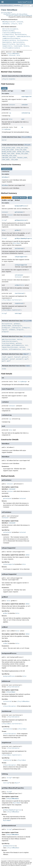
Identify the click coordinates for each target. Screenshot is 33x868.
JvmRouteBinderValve (23, 36)
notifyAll (19, 359)
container (25, 105)
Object (25, 354)
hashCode (5, 359)
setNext (17, 285)
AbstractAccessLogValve (10, 29)
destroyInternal (7, 324)
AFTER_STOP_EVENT (21, 150)
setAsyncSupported (21, 265)
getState (19, 343)
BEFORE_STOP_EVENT (22, 154)
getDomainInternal (21, 220)
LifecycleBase (28, 336)
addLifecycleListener (9, 339)
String (4, 220)
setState (22, 347)
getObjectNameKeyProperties (12, 810)
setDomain (12, 330)
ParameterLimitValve (9, 40)
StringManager (6, 129)
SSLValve (26, 46)
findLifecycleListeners (10, 341)
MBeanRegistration (8, 22)
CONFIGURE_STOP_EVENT (9, 158)
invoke (4, 369)
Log (10, 113)
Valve (20, 24)
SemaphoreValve (7, 46)
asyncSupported (26, 96)
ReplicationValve (19, 42)
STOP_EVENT (14, 160)
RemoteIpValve (7, 42)
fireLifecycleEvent (8, 343)
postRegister (6, 328)
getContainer (19, 212)
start (24, 349)
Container (12, 105)
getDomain (17, 324)
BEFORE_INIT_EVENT (23, 152)
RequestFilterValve (9, 44)
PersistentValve (22, 40)
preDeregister (16, 328)
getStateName (6, 345)
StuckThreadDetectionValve (11, 48)
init (26, 345)
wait (26, 359)
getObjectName (6, 326)
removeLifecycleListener (10, 347)
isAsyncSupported (20, 257)
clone (4, 357)
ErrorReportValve (8, 35)
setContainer (19, 275)
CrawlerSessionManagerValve (12, 33)
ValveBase (17, 5)
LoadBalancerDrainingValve (11, 38)
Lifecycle (14, 24)
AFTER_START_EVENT (8, 150)
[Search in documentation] (27, 6)
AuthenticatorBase (8, 31)
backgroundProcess (21, 206)
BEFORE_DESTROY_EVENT (9, 152)
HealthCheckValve (21, 35)
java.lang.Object (6, 13)
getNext (17, 230)
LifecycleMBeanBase (13, 53)
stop (29, 349)
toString (18, 313)
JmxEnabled (6, 24)
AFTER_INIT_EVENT (22, 148)
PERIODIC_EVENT (22, 158)
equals (10, 357)
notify (12, 359)
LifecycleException (13, 687)
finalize (17, 357)
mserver (4, 140)
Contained (20, 22)
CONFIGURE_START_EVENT (9, 156)
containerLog (26, 113)
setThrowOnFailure (15, 349)
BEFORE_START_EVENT (8, 154)
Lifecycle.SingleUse (8, 79)
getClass (25, 357)
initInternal (19, 248)
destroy (20, 339)
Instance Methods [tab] (20, 198)
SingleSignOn (18, 46)
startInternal (19, 293)
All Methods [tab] (6, 198)
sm (22, 127)
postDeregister (17, 326)
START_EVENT (6, 160)
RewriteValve (21, 44)
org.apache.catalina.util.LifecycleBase (15, 14)
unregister (20, 330)
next (23, 119)
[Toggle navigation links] (2, 2)
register (5, 330)
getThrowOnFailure (18, 345)
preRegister (26, 328)
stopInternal (19, 303)
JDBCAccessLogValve (9, 36)
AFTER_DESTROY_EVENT (8, 148)
